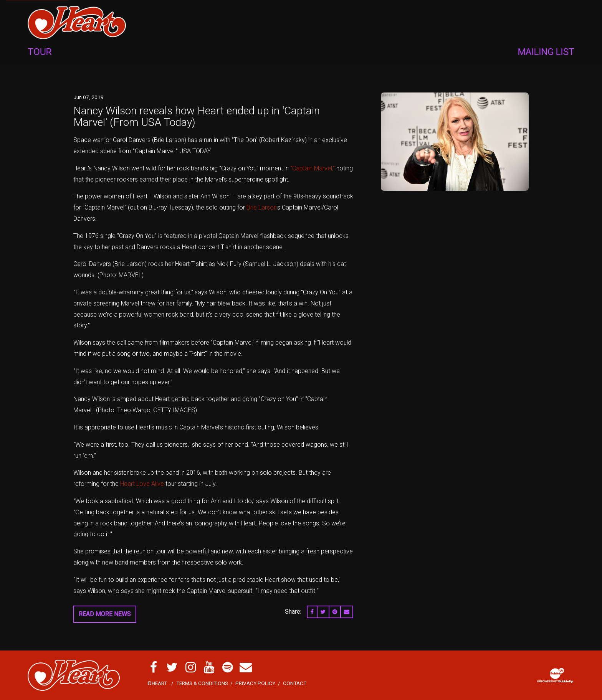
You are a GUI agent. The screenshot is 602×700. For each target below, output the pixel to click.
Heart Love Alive (142, 484)
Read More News (105, 614)
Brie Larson (261, 207)
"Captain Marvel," (313, 168)
